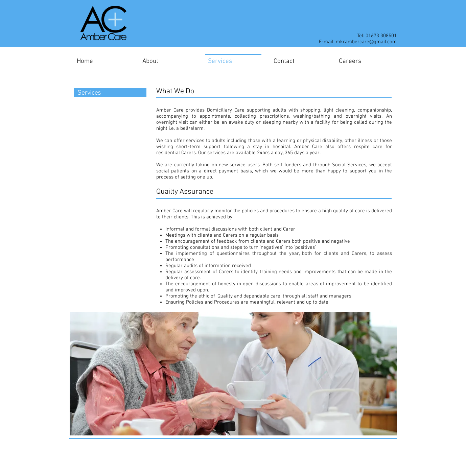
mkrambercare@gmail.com (366, 42)
